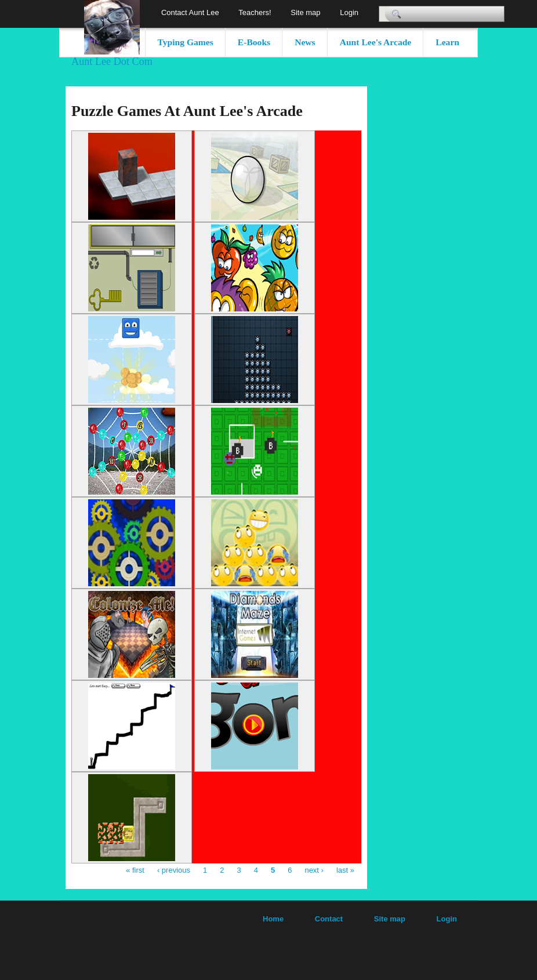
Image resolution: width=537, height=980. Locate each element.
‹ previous (174, 870)
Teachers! (255, 12)
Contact (329, 919)
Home (273, 919)
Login (349, 12)
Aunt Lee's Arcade (376, 42)
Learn (447, 42)
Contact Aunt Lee (190, 12)
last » (345, 870)
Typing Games (186, 42)
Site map (305, 12)
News (305, 42)
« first (135, 870)
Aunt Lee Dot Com (112, 61)
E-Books (254, 42)
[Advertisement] (413, 260)
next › (314, 870)
